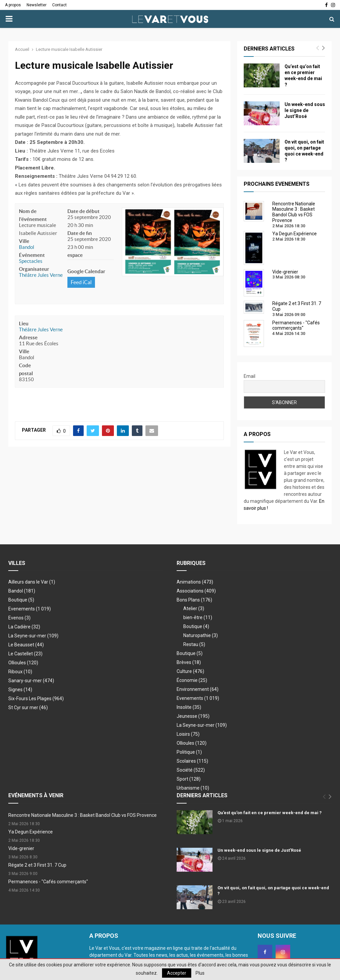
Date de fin (80, 233)
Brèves (189, 662)
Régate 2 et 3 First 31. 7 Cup (37, 865)
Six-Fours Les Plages (36, 699)
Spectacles (31, 261)
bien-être (198, 617)
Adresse (28, 337)
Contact (59, 5)
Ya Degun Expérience (31, 832)
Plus (200, 973)
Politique (189, 752)
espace (75, 255)
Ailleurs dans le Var (32, 582)
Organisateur (34, 269)
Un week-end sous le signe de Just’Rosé (305, 110)
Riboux (20, 672)
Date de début (84, 211)
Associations (196, 591)
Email (250, 376)
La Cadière (24, 627)
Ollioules (23, 663)
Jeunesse (193, 716)
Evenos (19, 618)
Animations (195, 582)
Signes (20, 690)
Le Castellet (25, 654)
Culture (190, 671)
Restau (194, 644)
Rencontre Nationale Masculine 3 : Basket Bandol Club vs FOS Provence (83, 815)
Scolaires (192, 761)
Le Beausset (26, 645)
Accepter (177, 973)
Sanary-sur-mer (31, 681)
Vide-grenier (21, 848)
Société (191, 770)
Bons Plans (194, 600)
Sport (189, 779)
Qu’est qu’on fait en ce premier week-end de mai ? (270, 813)
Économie (192, 680)
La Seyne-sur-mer (33, 636)
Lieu (24, 324)
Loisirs (188, 734)
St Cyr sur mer (28, 708)
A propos (13, 5)
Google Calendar (86, 271)
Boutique (21, 600)
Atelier (194, 608)
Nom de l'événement (33, 215)
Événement (32, 255)
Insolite (189, 707)
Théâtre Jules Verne (41, 275)
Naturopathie (201, 635)
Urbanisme (193, 788)
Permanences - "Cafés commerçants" (48, 882)
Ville (24, 241)
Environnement (198, 689)
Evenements (22, 609)
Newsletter (37, 5)
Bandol (27, 247)
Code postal (26, 369)
